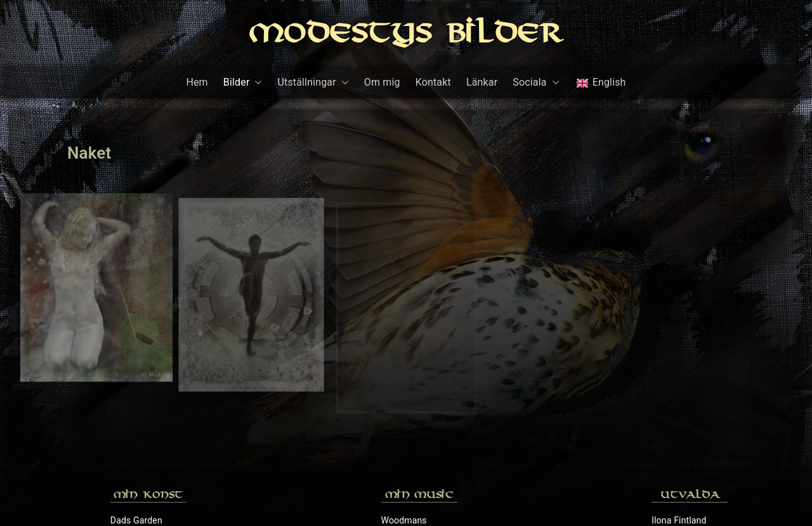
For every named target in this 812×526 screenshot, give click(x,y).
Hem (197, 82)
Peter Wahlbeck (683, 426)
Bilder (243, 83)
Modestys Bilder (406, 35)
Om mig (382, 82)
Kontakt (433, 82)
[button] (256, 83)
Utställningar (313, 83)
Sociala (536, 83)
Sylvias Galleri (680, 468)
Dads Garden (136, 405)
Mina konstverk (141, 447)
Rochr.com (673, 447)
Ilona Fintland (679, 405)
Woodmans (404, 405)
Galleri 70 (129, 426)
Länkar (482, 82)
